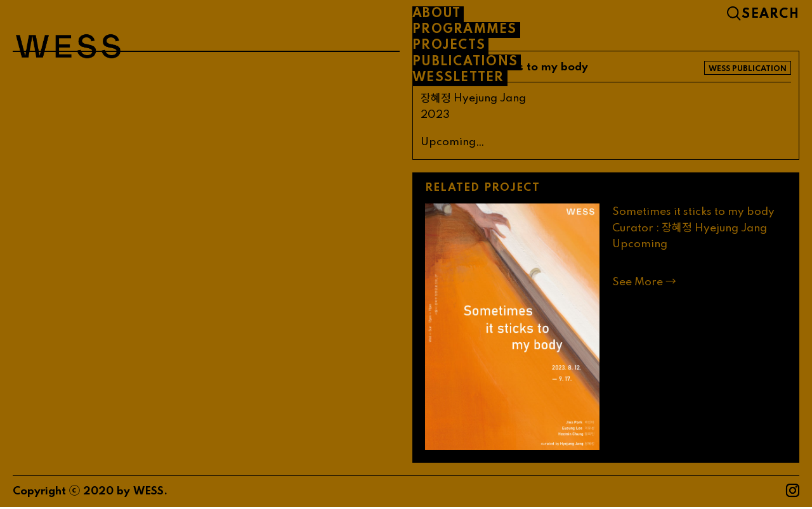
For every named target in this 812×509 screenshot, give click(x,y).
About (436, 14)
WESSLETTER (458, 78)
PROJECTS (449, 46)
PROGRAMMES (465, 30)
